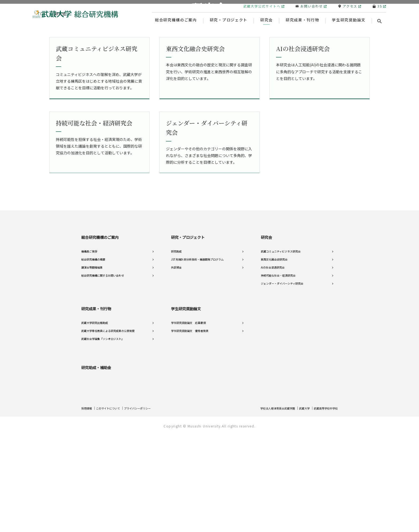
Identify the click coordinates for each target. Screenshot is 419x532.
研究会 (266, 338)
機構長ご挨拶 (89, 352)
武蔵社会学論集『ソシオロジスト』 (103, 440)
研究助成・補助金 (96, 465)
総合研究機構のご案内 (100, 338)
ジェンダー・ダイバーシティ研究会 (282, 384)
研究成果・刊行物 (96, 409)
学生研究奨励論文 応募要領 (188, 424)
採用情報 (88, 505)
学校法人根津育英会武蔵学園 (267, 505)
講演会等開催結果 (92, 368)
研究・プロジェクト (188, 338)
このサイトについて (112, 505)
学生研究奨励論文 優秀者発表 (190, 432)
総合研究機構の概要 (93, 360)
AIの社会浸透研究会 (273, 368)
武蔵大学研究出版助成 (95, 424)
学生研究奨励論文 (186, 409)
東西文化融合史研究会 (274, 360)
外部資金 (176, 368)
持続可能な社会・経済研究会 (278, 376)
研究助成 (176, 352)
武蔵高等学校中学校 (323, 505)
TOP (41, 118)
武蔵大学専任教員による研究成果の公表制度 (108, 432)
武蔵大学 (298, 505)
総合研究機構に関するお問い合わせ (103, 376)
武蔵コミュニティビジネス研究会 (281, 352)
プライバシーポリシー (147, 505)
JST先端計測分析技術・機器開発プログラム (197, 360)
